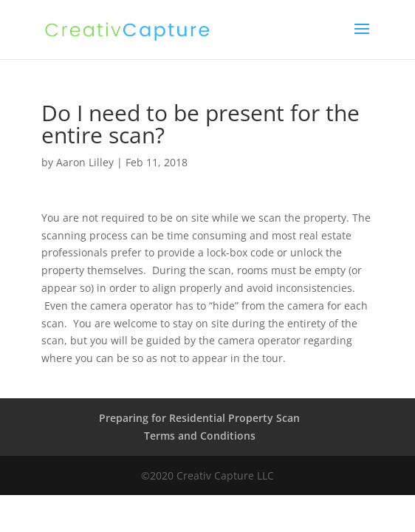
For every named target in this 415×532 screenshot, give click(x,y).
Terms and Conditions (200, 436)
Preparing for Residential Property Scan (199, 418)
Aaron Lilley (85, 162)
